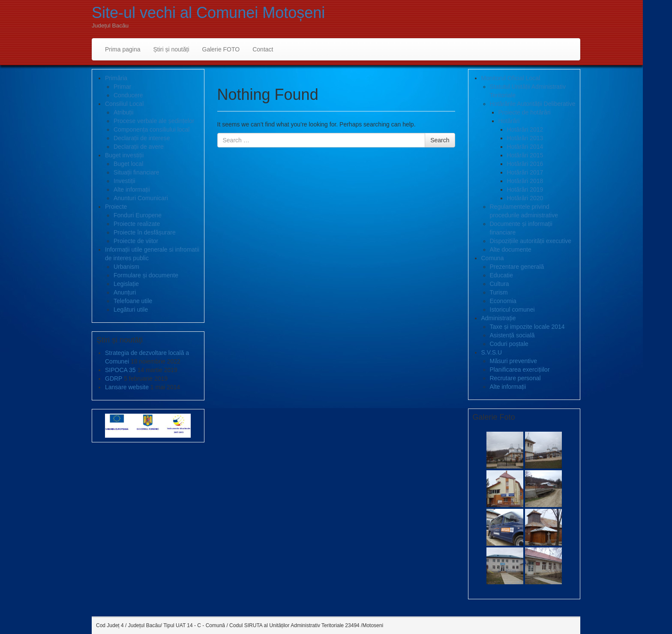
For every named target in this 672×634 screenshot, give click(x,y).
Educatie (501, 275)
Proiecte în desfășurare (145, 232)
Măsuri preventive (514, 361)
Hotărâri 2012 (525, 129)
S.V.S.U (492, 352)
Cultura (499, 284)
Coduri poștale (509, 344)
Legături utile (131, 309)
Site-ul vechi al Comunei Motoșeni (208, 13)
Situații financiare (136, 172)
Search (440, 140)
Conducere (128, 95)
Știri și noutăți (171, 49)
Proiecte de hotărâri (525, 112)
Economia (503, 301)
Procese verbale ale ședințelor (154, 121)
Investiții (124, 181)
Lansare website (127, 387)
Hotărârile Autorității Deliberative (533, 104)
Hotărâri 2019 (525, 189)
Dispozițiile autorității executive (531, 241)
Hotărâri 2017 (525, 172)
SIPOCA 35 (120, 370)
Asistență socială (512, 335)
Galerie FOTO (221, 49)
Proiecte (116, 207)
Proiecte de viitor (136, 241)
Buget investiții (124, 155)
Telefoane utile (133, 301)
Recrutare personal (515, 378)
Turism (499, 292)
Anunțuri (125, 292)
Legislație (126, 284)
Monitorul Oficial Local (511, 78)
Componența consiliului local (151, 129)
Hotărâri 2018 (525, 181)
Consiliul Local (124, 104)
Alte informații (132, 189)
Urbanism (126, 267)
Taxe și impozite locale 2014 (527, 327)
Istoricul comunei (512, 309)
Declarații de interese (142, 138)
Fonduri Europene (138, 215)
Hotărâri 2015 (525, 155)
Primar (122, 87)
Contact (263, 49)
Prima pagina (123, 49)
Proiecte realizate (137, 224)
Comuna (493, 258)
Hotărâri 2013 (525, 138)
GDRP (114, 379)
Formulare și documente (146, 275)
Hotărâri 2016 (525, 164)
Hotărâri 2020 (525, 198)
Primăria (116, 78)
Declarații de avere (139, 147)
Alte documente (511, 249)
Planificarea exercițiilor (520, 370)
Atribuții (124, 112)
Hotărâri (509, 121)
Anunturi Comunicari (141, 198)
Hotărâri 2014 (525, 147)
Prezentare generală (517, 267)
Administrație (499, 318)
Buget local (128, 164)
